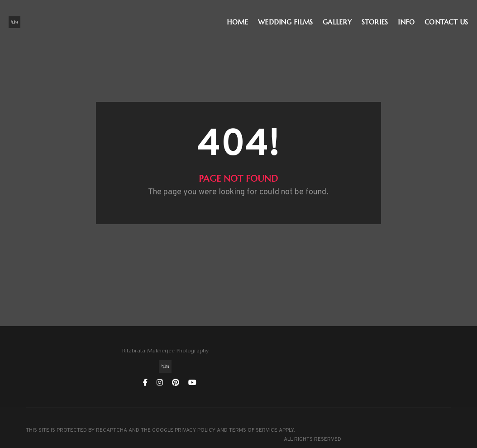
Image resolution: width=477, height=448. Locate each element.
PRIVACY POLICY (195, 412)
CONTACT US (448, 16)
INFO (408, 16)
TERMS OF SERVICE (50, 421)
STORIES (377, 16)
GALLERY (339, 16)
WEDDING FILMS (288, 16)
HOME (240, 16)
